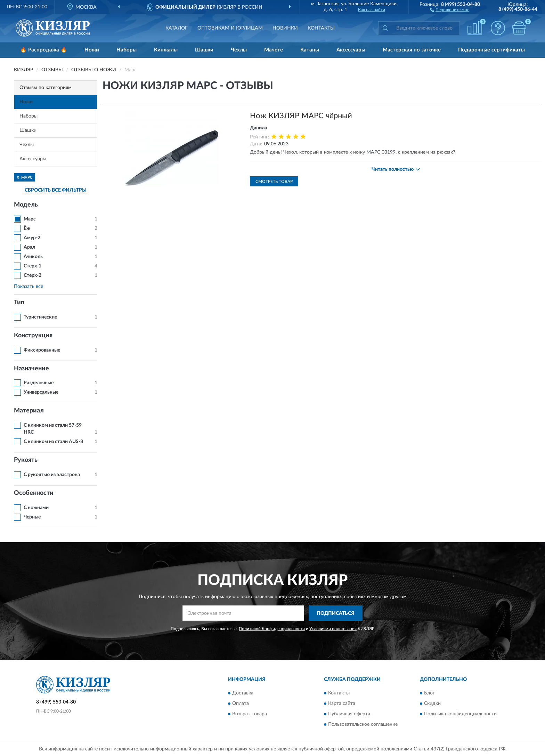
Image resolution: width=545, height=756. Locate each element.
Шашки (204, 50)
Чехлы (239, 50)
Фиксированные (42, 350)
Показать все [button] (29, 287)
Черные (32, 517)
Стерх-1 (32, 266)
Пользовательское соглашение (363, 724)
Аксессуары (351, 50)
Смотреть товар (274, 182)
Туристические (40, 317)
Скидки (432, 703)
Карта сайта (342, 703)
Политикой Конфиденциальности (272, 629)
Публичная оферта (349, 714)
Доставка (243, 693)
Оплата (241, 703)
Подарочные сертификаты (491, 50)
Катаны (310, 50)
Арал (29, 247)
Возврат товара (250, 714)
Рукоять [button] (26, 460)
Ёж (27, 228)
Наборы (127, 50)
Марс (30, 219)
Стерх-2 (32, 275)
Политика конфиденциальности (460, 714)
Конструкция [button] (33, 336)
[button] (450, 9)
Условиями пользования (333, 629)
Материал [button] (29, 411)
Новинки (285, 28)
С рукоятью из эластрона (52, 475)
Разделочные (39, 383)
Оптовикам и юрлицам (230, 28)
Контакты (321, 28)
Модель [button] (26, 205)
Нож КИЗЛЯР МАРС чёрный (301, 116)
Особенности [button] (34, 493)
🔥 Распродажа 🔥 (44, 50)
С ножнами (36, 508)
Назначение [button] (31, 369)
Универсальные (41, 392)
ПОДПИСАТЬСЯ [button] (336, 613)
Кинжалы (166, 50)
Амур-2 (32, 238)
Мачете (274, 50)
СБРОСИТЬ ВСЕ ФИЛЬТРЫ (56, 190)
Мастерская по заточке (412, 50)
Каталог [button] (177, 28)
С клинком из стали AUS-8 (53, 442)
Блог (429, 693)
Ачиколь (33, 257)
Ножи (92, 50)
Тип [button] (19, 303)
